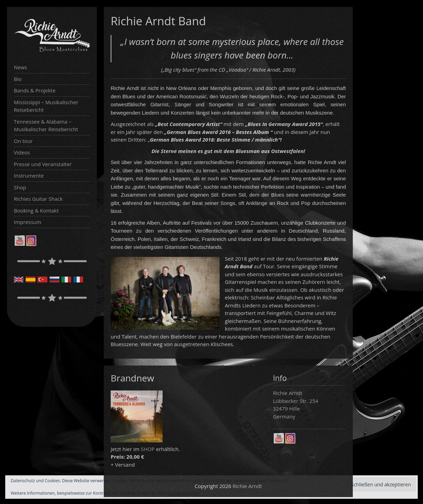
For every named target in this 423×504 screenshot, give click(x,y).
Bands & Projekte (35, 90)
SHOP (148, 449)
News (21, 67)
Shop (20, 187)
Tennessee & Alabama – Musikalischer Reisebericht (46, 125)
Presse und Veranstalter (43, 164)
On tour (23, 141)
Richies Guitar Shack (38, 199)
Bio (18, 79)
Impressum (27, 222)
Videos (22, 152)
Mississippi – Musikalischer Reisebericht (46, 106)
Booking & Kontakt (36, 210)
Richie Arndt (247, 486)
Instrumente (29, 175)
